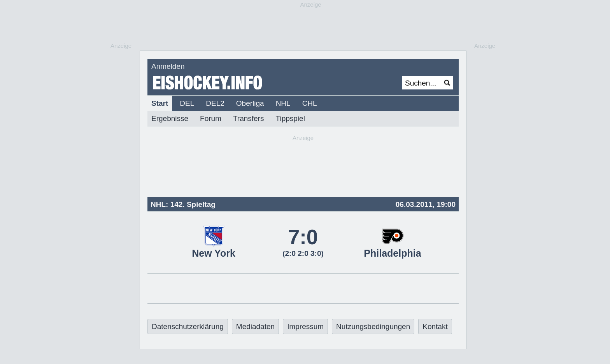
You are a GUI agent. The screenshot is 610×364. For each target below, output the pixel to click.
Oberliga (250, 103)
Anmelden (168, 66)
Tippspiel (290, 118)
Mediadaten (255, 326)
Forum (211, 118)
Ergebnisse (170, 118)
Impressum (305, 326)
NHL (283, 103)
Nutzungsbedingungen (373, 326)
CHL (310, 103)
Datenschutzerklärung (188, 326)
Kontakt (435, 326)
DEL (187, 103)
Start (160, 103)
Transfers (249, 118)
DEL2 (215, 103)
